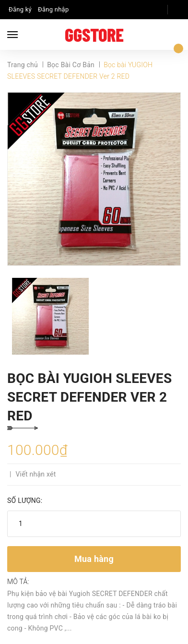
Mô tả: (18, 582)
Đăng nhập (53, 9)
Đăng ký (20, 9)
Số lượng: (25, 501)
